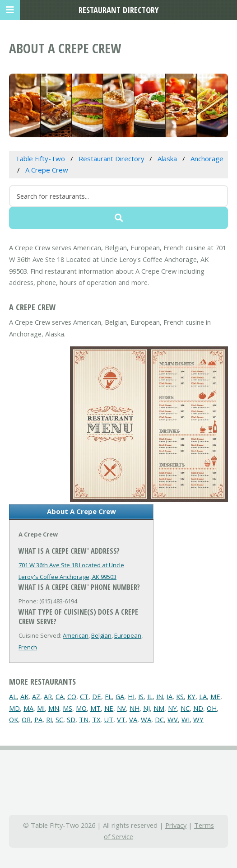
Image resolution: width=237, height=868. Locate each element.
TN (84, 719)
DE (97, 696)
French (28, 647)
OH (212, 708)
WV (173, 719)
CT (84, 696)
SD (71, 719)
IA (170, 696)
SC (59, 719)
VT (121, 719)
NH (135, 708)
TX (96, 719)
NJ (146, 708)
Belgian (101, 635)
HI (131, 696)
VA (133, 719)
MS (67, 708)
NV (121, 708)
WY (198, 719)
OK (14, 719)
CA (60, 696)
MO (81, 708)
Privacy (176, 825)
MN (54, 708)
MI (41, 708)
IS (141, 696)
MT (95, 708)
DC (159, 719)
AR (48, 696)
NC (185, 708)
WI (186, 719)
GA (120, 696)
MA (28, 708)
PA (38, 719)
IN (160, 696)
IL (150, 696)
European (128, 635)
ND (198, 708)
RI (49, 719)
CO (72, 696)
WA (146, 719)
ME (215, 696)
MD (14, 708)
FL (108, 696)
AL (13, 696)
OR (26, 719)
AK (24, 696)
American (76, 635)
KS (180, 696)
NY (172, 708)
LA (203, 696)
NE (109, 708)
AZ (36, 696)
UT (109, 719)
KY (191, 696)
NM (159, 708)
